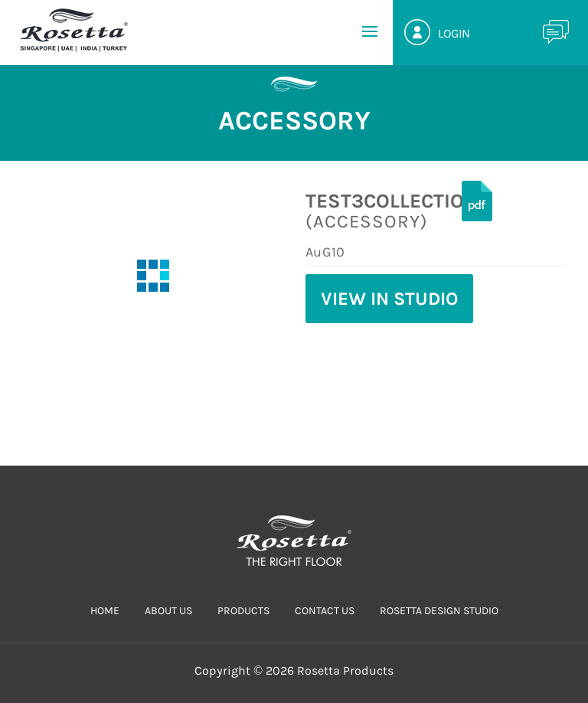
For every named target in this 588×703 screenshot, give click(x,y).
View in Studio (389, 299)
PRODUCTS (243, 611)
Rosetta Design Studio (439, 611)
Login (454, 33)
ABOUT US (168, 611)
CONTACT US (325, 611)
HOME (105, 611)
